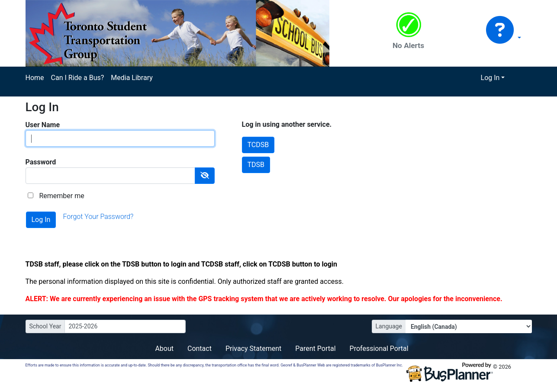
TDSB (256, 165)
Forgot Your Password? (98, 217)
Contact (200, 349)
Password (41, 162)
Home (35, 78)
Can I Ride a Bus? (78, 78)
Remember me (61, 196)
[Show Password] (205, 176)
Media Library (132, 78)
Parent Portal (315, 349)
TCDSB (258, 145)
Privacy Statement (253, 349)
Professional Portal (379, 349)
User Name (43, 125)
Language (389, 326)
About (164, 349)
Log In (490, 78)
